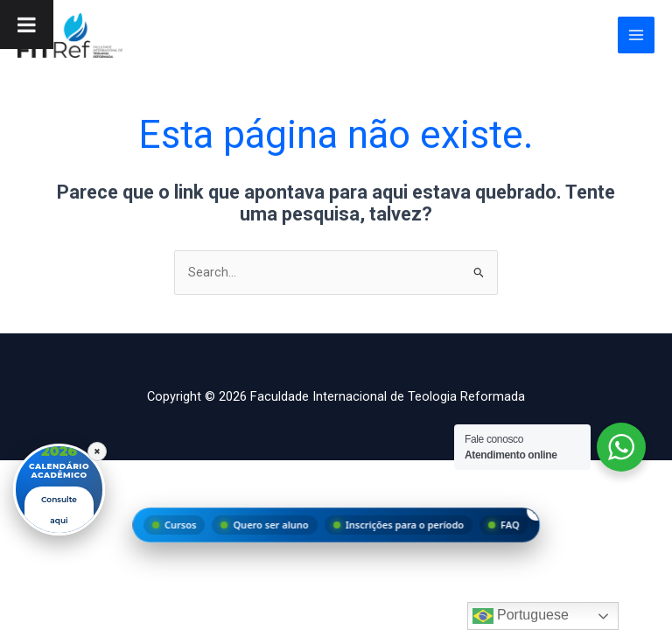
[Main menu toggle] (636, 35)
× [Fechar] (97, 451)
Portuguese (521, 616)
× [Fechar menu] (537, 510)
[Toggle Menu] (27, 24)
